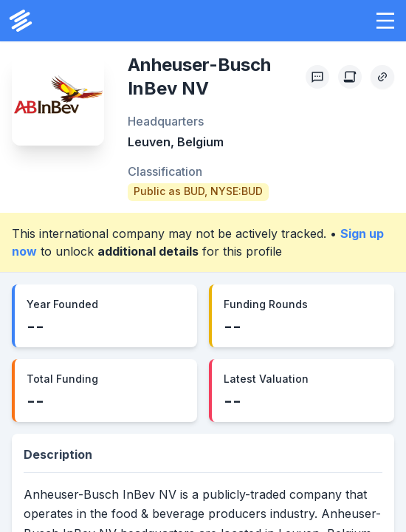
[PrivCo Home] (21, 21)
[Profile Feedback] (317, 77)
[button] (385, 21)
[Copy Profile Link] (382, 77)
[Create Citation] (350, 77)
